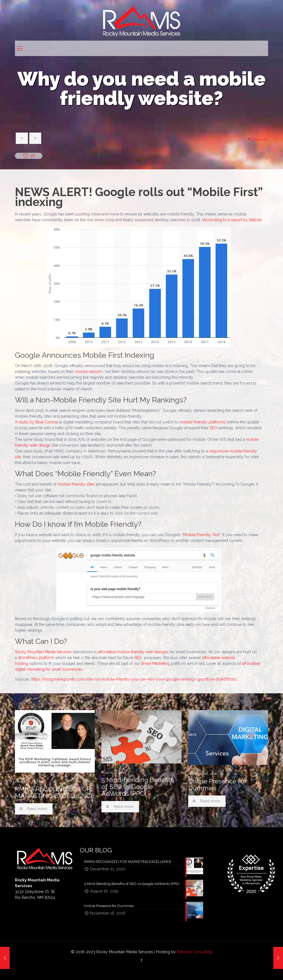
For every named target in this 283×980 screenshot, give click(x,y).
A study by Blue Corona (36, 422)
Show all (257, 139)
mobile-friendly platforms (203, 422)
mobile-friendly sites (76, 484)
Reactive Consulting (195, 952)
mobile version (88, 372)
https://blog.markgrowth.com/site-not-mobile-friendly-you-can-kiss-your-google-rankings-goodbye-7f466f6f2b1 (134, 679)
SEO (213, 428)
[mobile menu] (20, 48)
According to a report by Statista (232, 220)
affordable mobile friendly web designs (133, 652)
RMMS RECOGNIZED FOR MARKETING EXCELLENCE (55, 792)
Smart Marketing (155, 663)
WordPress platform (36, 658)
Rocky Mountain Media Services (43, 652)
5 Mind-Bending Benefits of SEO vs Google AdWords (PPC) (137, 787)
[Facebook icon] (142, 960)
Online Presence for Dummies (217, 784)
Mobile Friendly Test (201, 535)
